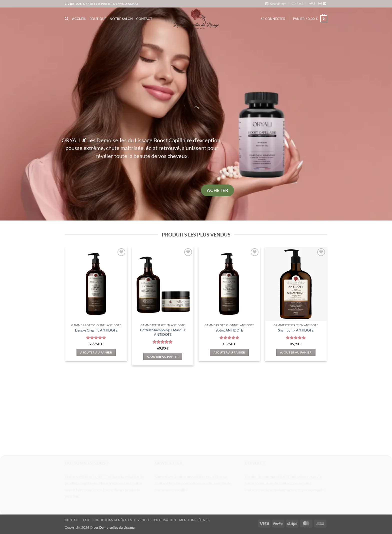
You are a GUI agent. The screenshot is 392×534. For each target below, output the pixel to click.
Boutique (98, 19)
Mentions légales (195, 520)
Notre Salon (121, 19)
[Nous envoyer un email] (325, 4)
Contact (297, 3)
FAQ (312, 3)
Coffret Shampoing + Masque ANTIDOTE (163, 332)
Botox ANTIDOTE (229, 330)
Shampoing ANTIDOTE (296, 330)
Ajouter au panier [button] (96, 352)
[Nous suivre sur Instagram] (320, 4)
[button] (276, 4)
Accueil (79, 19)
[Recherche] (67, 19)
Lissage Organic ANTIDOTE (96, 330)
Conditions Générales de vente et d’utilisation (134, 520)
